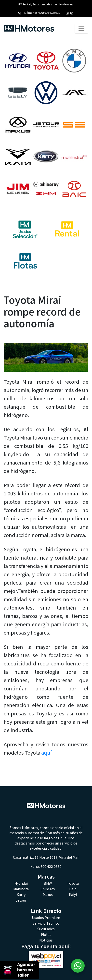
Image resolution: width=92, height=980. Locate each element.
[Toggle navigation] (81, 29)
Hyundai (21, 883)
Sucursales (46, 929)
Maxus (48, 894)
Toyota (73, 883)
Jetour (21, 900)
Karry (21, 894)
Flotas (46, 934)
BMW (48, 883)
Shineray (48, 889)
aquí (46, 753)
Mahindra (21, 889)
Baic (73, 889)
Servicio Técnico (46, 923)
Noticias (46, 940)
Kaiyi (73, 894)
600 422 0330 (52, 12)
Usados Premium (46, 918)
